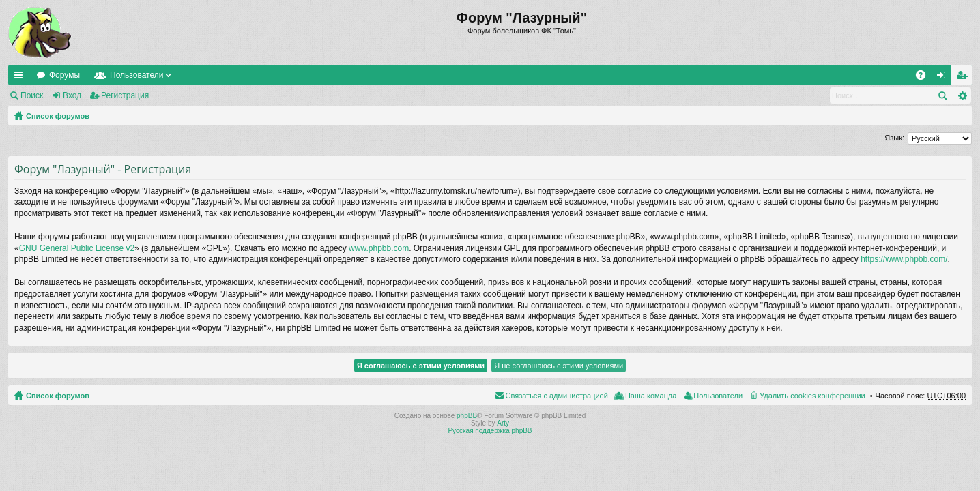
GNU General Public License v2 (77, 248)
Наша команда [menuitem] (651, 396)
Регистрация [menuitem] (964, 78)
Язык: (894, 138)
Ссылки (21, 78)
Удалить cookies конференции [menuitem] (812, 396)
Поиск (32, 95)
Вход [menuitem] (944, 78)
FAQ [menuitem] (925, 78)
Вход (72, 95)
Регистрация (125, 95)
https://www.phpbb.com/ (904, 259)
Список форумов (58, 116)
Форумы (64, 75)
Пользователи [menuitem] (718, 396)
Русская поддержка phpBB (490, 431)
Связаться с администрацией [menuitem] (557, 396)
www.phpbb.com (379, 248)
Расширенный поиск (962, 95)
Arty (503, 423)
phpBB (467, 416)
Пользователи (136, 75)
